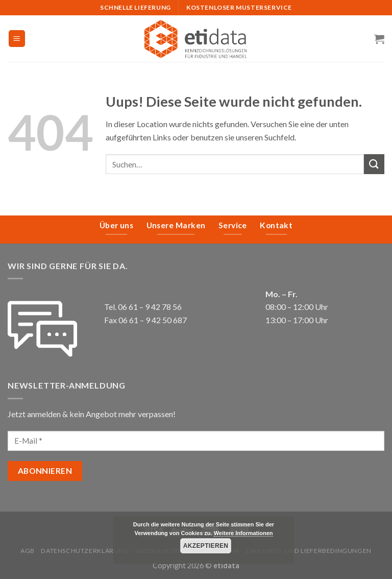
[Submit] (374, 164)
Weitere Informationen (243, 533)
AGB (28, 551)
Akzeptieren (206, 546)
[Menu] (17, 39)
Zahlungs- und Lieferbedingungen (309, 551)
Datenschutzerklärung (85, 551)
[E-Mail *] (196, 441)
